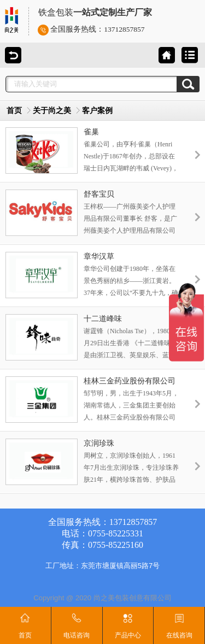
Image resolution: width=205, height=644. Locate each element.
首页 (14, 111)
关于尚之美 (52, 111)
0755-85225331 (116, 533)
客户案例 (97, 111)
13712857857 (124, 29)
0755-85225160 (116, 545)
